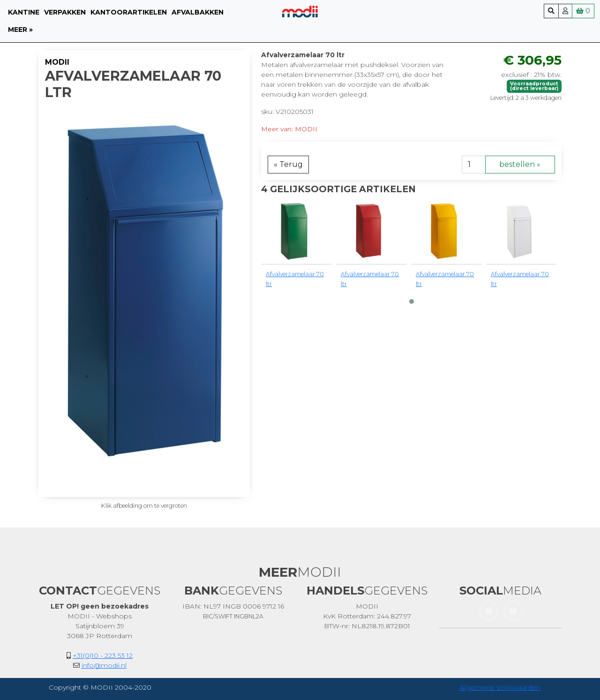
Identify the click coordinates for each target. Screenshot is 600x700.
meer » (20, 30)
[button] (412, 301)
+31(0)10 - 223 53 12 (103, 655)
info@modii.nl (104, 665)
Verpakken (65, 12)
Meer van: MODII (289, 129)
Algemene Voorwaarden (500, 687)
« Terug (288, 164)
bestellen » (520, 164)
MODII (57, 62)
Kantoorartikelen (129, 12)
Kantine (24, 12)
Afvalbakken (198, 12)
